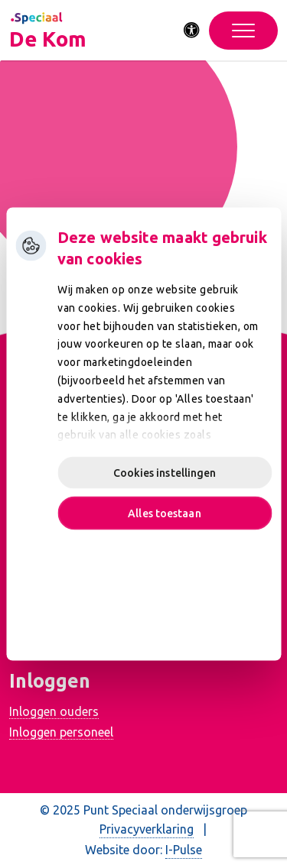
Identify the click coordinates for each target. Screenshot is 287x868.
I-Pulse (184, 850)
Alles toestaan (164, 513)
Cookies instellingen (165, 473)
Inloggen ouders (54, 711)
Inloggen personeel (61, 732)
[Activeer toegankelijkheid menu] (192, 31)
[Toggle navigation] (243, 31)
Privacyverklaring (147, 829)
